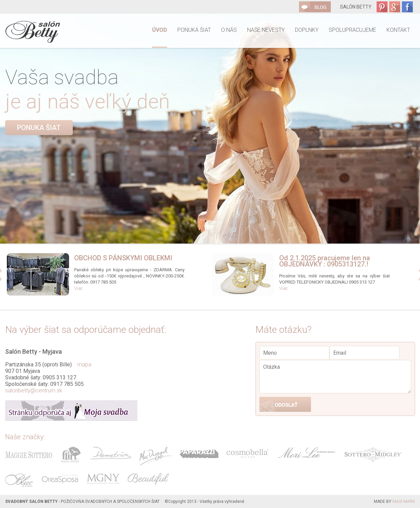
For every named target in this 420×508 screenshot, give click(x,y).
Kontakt (398, 30)
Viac (78, 288)
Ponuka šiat (194, 30)
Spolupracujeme (353, 30)
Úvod (160, 30)
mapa (84, 364)
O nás (229, 30)
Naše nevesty (266, 30)
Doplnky (307, 30)
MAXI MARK (404, 502)
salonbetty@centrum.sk (34, 390)
